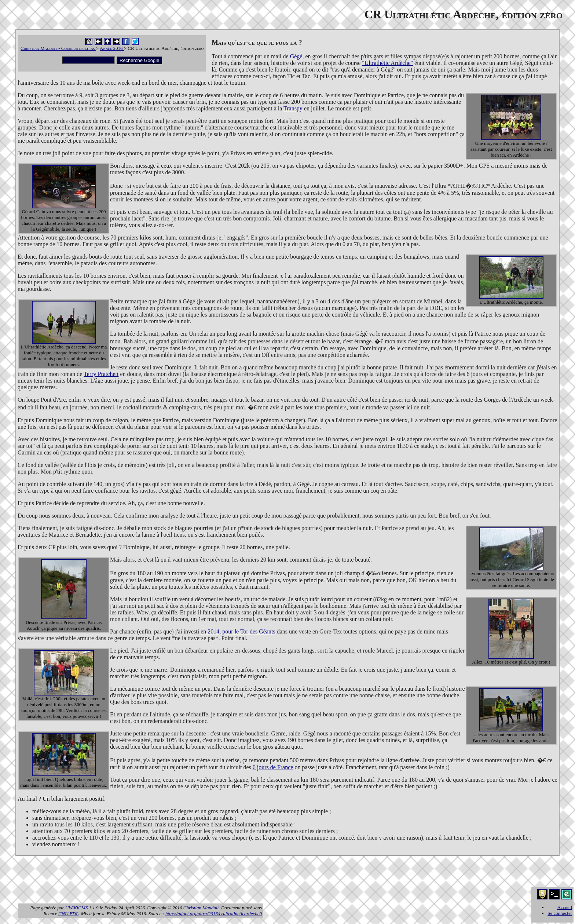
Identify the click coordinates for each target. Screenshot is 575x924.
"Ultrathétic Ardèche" (387, 63)
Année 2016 (112, 48)
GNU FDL (68, 914)
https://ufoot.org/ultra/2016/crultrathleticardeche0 (214, 914)
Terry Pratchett (101, 374)
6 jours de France (273, 767)
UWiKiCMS (76, 908)
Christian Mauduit (201, 908)
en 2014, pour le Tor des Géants (238, 631)
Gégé (296, 56)
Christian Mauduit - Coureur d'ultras (58, 48)
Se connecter (560, 913)
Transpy (293, 108)
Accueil (565, 907)
